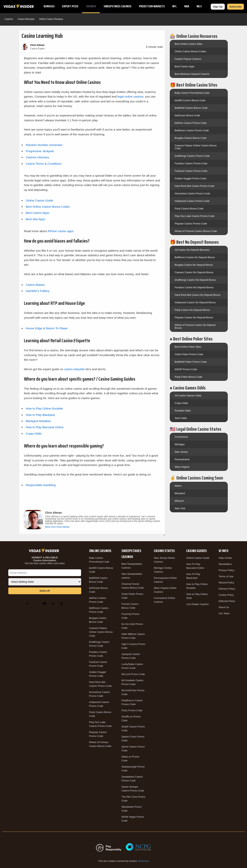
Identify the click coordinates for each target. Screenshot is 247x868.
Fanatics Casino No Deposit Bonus (194, 287)
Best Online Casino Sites (189, 44)
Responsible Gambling (41, 485)
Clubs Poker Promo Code (189, 354)
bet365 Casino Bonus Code (190, 100)
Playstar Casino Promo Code (191, 224)
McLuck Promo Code (133, 674)
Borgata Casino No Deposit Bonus (194, 265)
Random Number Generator (44, 145)
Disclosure (143, 861)
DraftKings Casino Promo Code (192, 156)
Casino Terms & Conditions (44, 164)
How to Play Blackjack (40, 415)
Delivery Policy (227, 589)
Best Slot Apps (35, 219)
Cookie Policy (226, 595)
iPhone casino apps (61, 231)
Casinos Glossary (37, 157)
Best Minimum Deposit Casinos (192, 74)
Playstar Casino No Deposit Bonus (194, 317)
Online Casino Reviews (51, 19)
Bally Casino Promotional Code (192, 93)
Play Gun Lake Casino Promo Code (195, 216)
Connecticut (181, 437)
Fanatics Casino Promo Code (191, 163)
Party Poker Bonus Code (188, 377)
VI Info (223, 551)
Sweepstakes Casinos (118, 6)
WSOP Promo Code (186, 369)
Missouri (179, 501)
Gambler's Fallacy (38, 291)
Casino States (164, 551)
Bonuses (49, 6)
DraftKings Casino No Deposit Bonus (195, 280)
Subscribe (236, 7)
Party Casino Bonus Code (189, 209)
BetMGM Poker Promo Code (191, 362)
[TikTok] (54, 603)
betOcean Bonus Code (187, 115)
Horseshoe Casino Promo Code (192, 193)
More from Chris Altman (57, 527)
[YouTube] (45, 603)
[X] (37, 603)
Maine (178, 486)
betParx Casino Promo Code (191, 123)
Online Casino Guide (39, 200)
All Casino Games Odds (188, 396)
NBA (187, 6)
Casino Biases (35, 285)
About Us (224, 607)
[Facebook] (28, 603)
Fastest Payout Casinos (188, 59)
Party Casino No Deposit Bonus (192, 310)
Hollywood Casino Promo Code (192, 201)
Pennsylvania (182, 459)
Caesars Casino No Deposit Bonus (194, 272)
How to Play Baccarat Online (45, 427)
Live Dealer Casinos (197, 604)
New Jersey (181, 452)
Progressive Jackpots (40, 151)
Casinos (91, 6)
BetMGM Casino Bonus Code (191, 108)
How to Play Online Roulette (44, 408)
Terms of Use (226, 576)
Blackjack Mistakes (38, 421)
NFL (175, 6)
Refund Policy (226, 583)
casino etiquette (74, 369)
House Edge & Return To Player (47, 328)
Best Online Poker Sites (188, 347)
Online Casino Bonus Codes (190, 51)
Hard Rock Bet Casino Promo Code (194, 186)
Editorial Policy (227, 601)
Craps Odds (34, 434)
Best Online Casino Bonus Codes (48, 207)
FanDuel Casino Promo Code (191, 171)
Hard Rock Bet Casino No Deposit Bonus (198, 295)
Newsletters (225, 564)
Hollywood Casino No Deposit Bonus (195, 302)
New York (180, 508)
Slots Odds (181, 418)
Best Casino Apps (37, 213)
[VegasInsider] (45, 551)
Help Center (225, 558)
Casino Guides (197, 551)
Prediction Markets (152, 6)
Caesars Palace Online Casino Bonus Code (101, 632)
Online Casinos (100, 551)
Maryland (180, 493)
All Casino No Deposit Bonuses (192, 250)
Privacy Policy (226, 570)
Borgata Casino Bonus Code (191, 138)
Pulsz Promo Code (132, 710)
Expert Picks (70, 6)
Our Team (224, 613)
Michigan (180, 444)
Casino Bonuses (26, 19)
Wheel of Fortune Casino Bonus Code (196, 231)
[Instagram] (62, 603)
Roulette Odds (183, 411)
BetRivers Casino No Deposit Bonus (195, 257)
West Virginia (182, 467)
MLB (199, 6)
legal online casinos (130, 96)
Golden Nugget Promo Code (190, 178)
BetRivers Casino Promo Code (192, 130)
